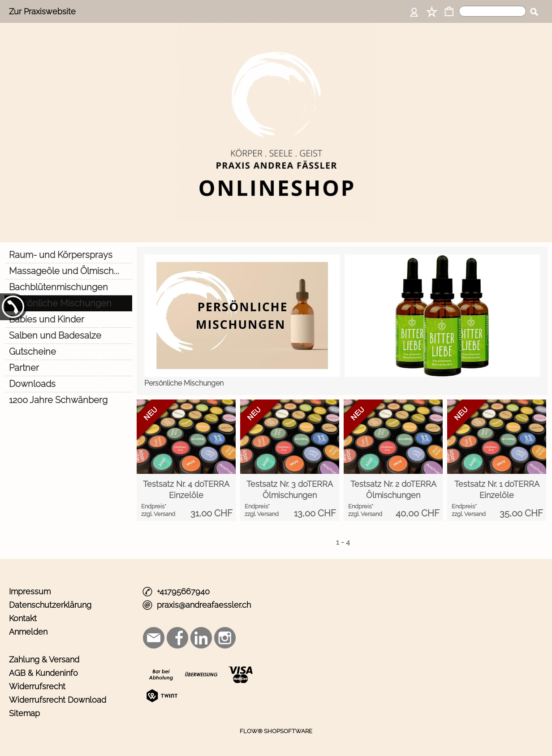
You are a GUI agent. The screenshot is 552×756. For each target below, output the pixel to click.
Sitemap (24, 713)
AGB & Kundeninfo (43, 673)
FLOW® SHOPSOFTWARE (276, 731)
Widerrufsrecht (37, 686)
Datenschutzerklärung (50, 605)
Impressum (30, 591)
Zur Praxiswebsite (42, 11)
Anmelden (28, 632)
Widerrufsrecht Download (58, 700)
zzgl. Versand (158, 514)
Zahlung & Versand (44, 659)
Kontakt (23, 618)
